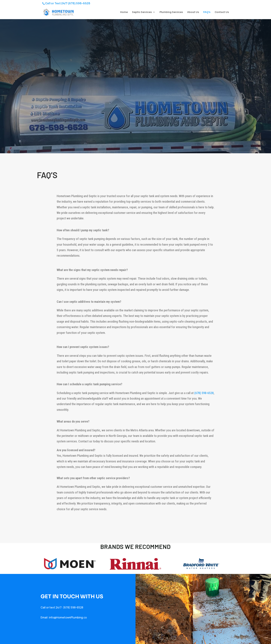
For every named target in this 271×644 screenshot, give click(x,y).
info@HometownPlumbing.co (68, 617)
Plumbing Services (171, 12)
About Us (193, 12)
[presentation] (59, 526)
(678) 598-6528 (79, 3)
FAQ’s (207, 12)
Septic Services (142, 12)
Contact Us (222, 12)
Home (124, 12)
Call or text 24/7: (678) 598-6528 (62, 607)
